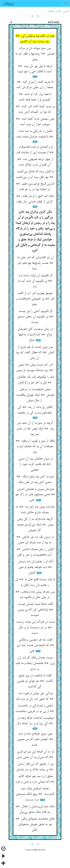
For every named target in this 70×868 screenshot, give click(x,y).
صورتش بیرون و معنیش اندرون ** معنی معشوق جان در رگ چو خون (35, 495)
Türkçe (58, 11)
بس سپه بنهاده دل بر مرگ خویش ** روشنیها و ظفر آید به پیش (35, 54)
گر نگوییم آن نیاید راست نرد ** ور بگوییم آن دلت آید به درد (35, 281)
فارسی (66, 11)
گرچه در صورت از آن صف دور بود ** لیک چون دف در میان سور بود (35, 429)
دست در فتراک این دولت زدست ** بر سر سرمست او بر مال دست (35, 628)
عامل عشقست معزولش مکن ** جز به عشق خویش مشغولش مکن (35, 824)
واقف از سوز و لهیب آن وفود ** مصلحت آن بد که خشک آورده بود (35, 446)
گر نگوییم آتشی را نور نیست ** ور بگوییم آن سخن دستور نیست (35, 317)
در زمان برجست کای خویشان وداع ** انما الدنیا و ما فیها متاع (35, 335)
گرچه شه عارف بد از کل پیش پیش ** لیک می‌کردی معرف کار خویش (35, 525)
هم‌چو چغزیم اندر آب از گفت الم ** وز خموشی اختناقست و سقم (35, 299)
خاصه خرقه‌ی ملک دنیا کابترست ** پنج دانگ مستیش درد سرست (35, 794)
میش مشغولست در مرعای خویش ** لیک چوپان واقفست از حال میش (35, 395)
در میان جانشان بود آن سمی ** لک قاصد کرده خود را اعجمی (35, 464)
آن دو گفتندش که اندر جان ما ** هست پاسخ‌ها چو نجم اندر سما (35, 263)
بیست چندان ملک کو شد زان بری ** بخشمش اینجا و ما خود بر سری (35, 663)
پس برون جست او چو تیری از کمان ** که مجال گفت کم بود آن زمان (35, 352)
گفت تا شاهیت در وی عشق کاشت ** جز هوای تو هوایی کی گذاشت (35, 681)
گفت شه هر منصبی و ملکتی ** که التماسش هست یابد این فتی (35, 645)
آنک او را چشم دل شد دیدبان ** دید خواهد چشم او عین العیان (35, 567)
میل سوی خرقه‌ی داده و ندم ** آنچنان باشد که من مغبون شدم (35, 739)
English (51, 11)
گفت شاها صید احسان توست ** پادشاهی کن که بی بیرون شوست (35, 610)
